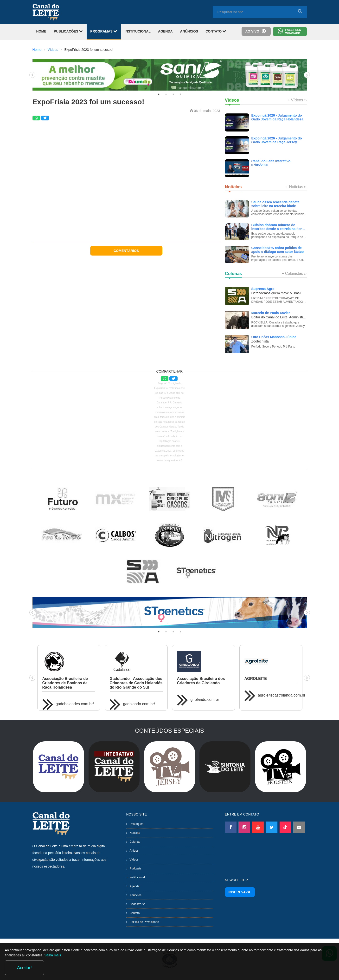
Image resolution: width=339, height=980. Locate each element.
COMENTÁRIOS (126, 251)
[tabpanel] (170, 75)
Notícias (135, 833)
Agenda (135, 886)
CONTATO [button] (216, 31)
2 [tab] (166, 94)
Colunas (135, 842)
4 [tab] (180, 94)
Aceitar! (315, 968)
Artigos (134, 851)
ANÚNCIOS (189, 31)
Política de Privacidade (144, 922)
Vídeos (53, 50)
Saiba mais (98, 969)
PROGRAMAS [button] (104, 31)
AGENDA (165, 31)
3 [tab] (173, 94)
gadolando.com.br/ (139, 704)
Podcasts (136, 868)
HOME (41, 31)
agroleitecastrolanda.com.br (282, 695)
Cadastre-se (138, 904)
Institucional (137, 877)
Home (37, 50)
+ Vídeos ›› (297, 100)
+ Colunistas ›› (294, 273)
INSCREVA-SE (240, 892)
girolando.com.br (205, 700)
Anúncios (136, 895)
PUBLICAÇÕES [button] (68, 31)
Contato (135, 913)
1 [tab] (159, 94)
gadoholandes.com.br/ (75, 704)
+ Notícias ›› (296, 187)
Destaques (137, 824)
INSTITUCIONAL (138, 31)
